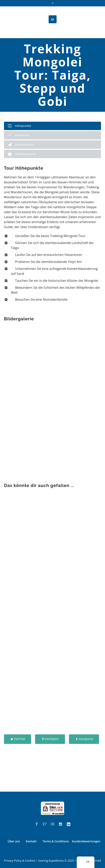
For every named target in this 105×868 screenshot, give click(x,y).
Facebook (86, 739)
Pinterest (52, 739)
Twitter (19, 739)
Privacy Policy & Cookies (20, 861)
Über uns (14, 841)
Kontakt (31, 841)
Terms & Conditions (56, 841)
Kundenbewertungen (86, 841)
